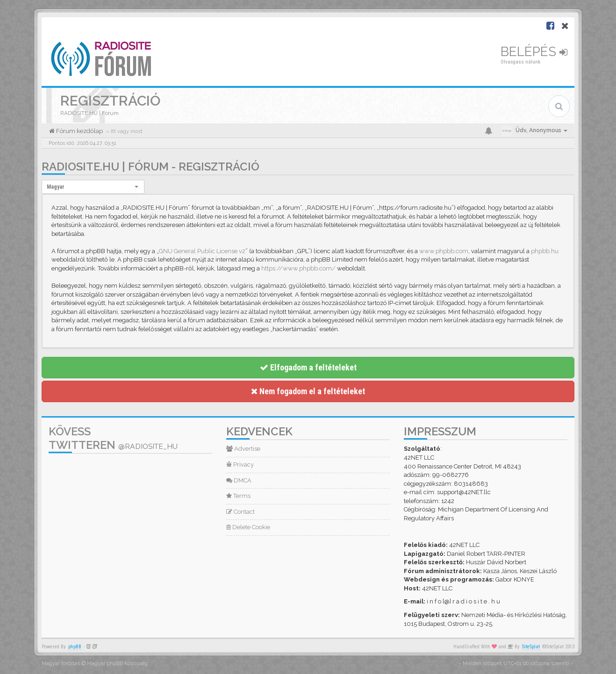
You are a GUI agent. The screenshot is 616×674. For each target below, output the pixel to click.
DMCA (239, 480)
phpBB (75, 647)
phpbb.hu (545, 251)
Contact (240, 512)
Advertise (243, 449)
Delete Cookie (248, 527)
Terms (238, 496)
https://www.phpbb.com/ (298, 268)
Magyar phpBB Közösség (117, 663)
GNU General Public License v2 (202, 251)
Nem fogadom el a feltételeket (308, 391)
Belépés (534, 52)
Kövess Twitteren (113, 438)
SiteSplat (531, 647)
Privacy (240, 465)
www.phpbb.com (444, 251)
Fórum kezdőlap (79, 131)
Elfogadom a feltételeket (308, 367)
